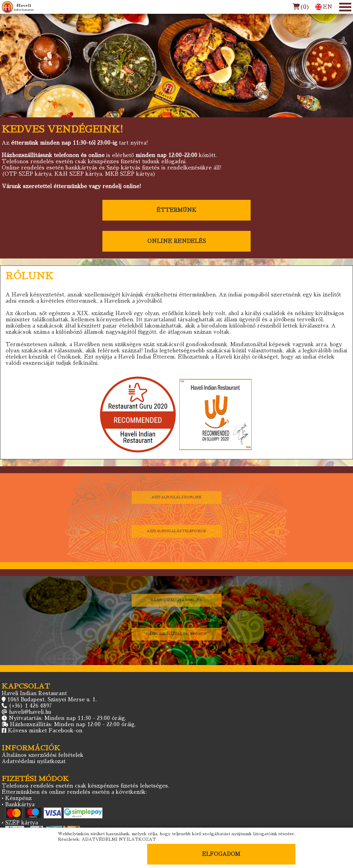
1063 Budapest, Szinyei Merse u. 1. (52, 699)
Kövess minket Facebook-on (45, 730)
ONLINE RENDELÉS (176, 241)
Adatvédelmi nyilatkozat (34, 761)
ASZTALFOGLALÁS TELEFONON (176, 531)
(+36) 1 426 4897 (30, 706)
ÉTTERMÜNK (176, 210)
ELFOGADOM (221, 854)
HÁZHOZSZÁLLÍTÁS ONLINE (176, 600)
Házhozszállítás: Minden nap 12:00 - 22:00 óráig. (73, 724)
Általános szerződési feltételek (43, 755)
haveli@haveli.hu (30, 712)
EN (324, 7)
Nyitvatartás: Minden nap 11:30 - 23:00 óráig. (67, 718)
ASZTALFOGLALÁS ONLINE (177, 497)
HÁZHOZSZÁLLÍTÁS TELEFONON (177, 634)
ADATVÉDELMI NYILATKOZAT (119, 839)
